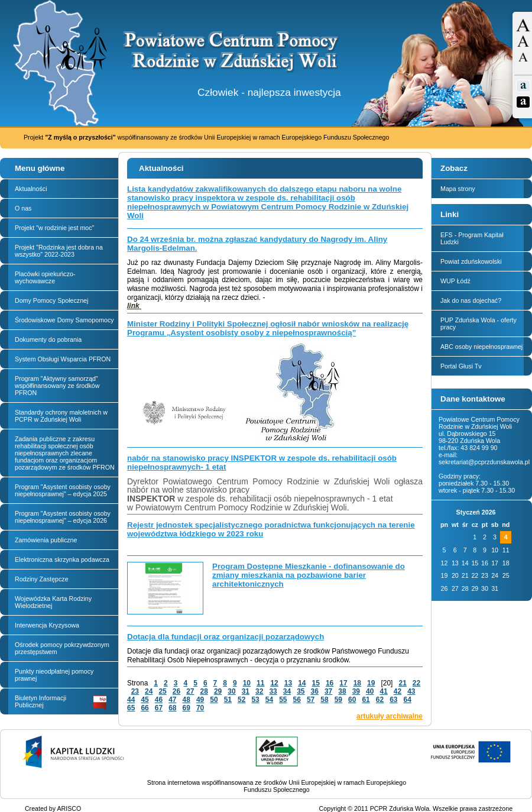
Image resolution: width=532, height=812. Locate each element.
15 (316, 683)
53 (255, 700)
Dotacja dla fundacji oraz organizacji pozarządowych (226, 637)
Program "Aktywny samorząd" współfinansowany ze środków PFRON (57, 386)
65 (131, 708)
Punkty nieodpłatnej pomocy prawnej (54, 675)
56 (297, 700)
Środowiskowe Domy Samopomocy (64, 320)
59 (338, 700)
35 (301, 691)
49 (200, 700)
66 (145, 708)
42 (398, 691)
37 (328, 691)
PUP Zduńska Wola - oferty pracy (479, 323)
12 (274, 683)
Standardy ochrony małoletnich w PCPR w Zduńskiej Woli (61, 416)
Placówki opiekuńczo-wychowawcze (45, 277)
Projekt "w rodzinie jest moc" (54, 228)
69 (186, 708)
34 (287, 691)
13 (288, 683)
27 (190, 691)
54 (269, 700)
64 (408, 700)
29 (218, 691)
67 (159, 708)
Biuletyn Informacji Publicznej (61, 703)
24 (149, 691)
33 (273, 691)
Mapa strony (458, 189)
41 (383, 691)
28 (204, 691)
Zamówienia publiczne (46, 540)
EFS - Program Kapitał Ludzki (472, 238)
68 (172, 708)
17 (343, 683)
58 (324, 700)
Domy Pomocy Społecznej (51, 300)
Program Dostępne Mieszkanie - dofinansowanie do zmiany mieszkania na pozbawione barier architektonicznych (309, 575)
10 (247, 683)
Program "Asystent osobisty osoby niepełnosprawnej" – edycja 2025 (63, 490)
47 (172, 700)
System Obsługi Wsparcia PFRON (63, 359)
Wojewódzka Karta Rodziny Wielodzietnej (53, 602)
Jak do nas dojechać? (471, 300)
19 (371, 683)
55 (283, 700)
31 (246, 691)
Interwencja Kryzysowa (47, 625)
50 (214, 700)
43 (411, 691)
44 (131, 700)
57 (311, 700)
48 (186, 700)
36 (315, 691)
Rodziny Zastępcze (42, 579)
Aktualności (31, 189)
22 (416, 683)
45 (145, 700)
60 (352, 700)
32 (259, 691)
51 (228, 700)
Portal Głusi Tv (461, 366)
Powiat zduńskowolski (471, 261)
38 (342, 691)
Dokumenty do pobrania (48, 339)
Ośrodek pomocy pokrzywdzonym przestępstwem (62, 648)
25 (162, 691)
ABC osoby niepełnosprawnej (481, 347)
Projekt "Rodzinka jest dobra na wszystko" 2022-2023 (59, 251)
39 (356, 691)
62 (380, 700)
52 (241, 700)
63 (393, 700)
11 (260, 683)
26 (176, 691)
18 (357, 683)
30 (231, 691)
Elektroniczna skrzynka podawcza (62, 559)
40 (370, 691)
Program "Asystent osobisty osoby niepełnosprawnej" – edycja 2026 (63, 517)
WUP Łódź (455, 281)
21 (402, 683)
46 (159, 700)
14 (302, 683)
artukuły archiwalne (390, 716)
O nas (23, 208)
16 (330, 683)
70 (200, 708)
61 (366, 700)
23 (135, 691)
